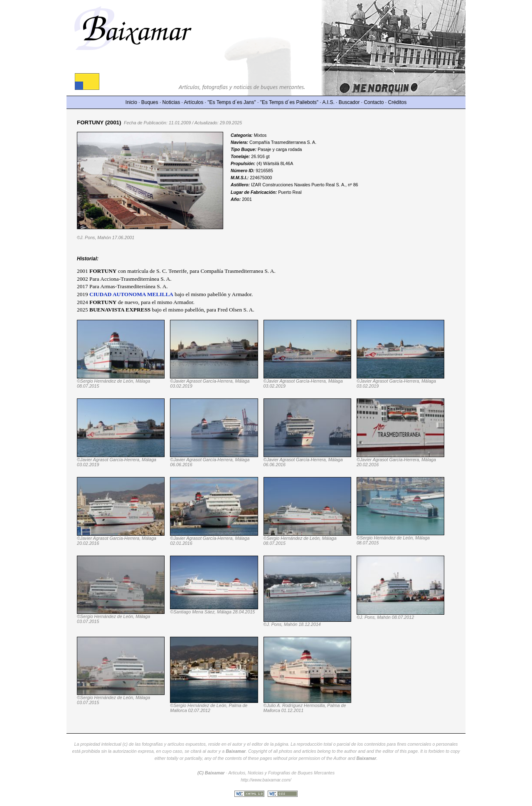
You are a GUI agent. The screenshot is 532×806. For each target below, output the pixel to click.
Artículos (194, 102)
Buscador (349, 102)
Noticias (171, 102)
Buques (150, 102)
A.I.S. (328, 102)
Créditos (398, 102)
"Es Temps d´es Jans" (232, 102)
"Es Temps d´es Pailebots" (289, 102)
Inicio (131, 102)
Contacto (374, 102)
